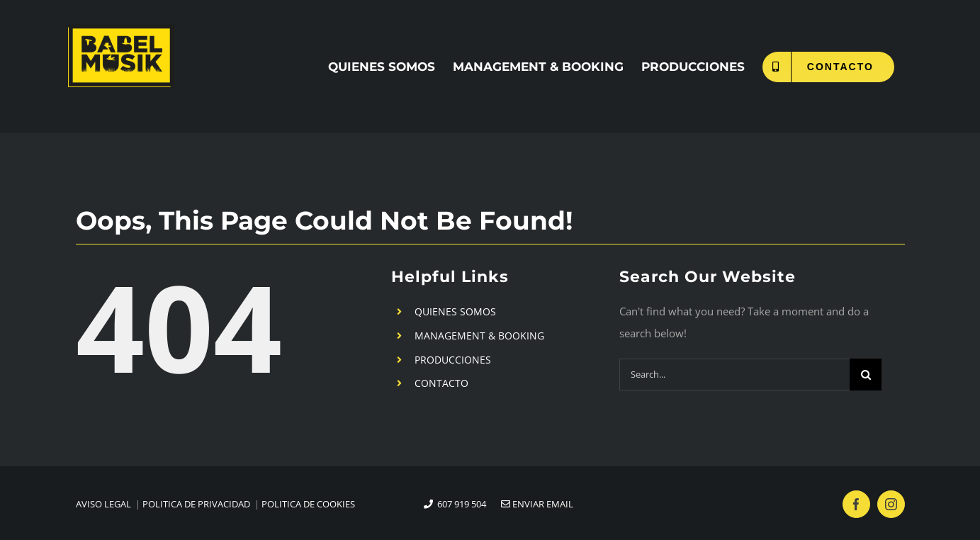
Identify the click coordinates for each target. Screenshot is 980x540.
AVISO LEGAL (103, 504)
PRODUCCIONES (453, 360)
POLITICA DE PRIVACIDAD (196, 504)
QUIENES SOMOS (455, 311)
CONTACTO (441, 383)
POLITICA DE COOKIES (308, 504)
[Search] (866, 375)
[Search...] (734, 375)
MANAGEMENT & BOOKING (479, 336)
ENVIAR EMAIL (531, 504)
